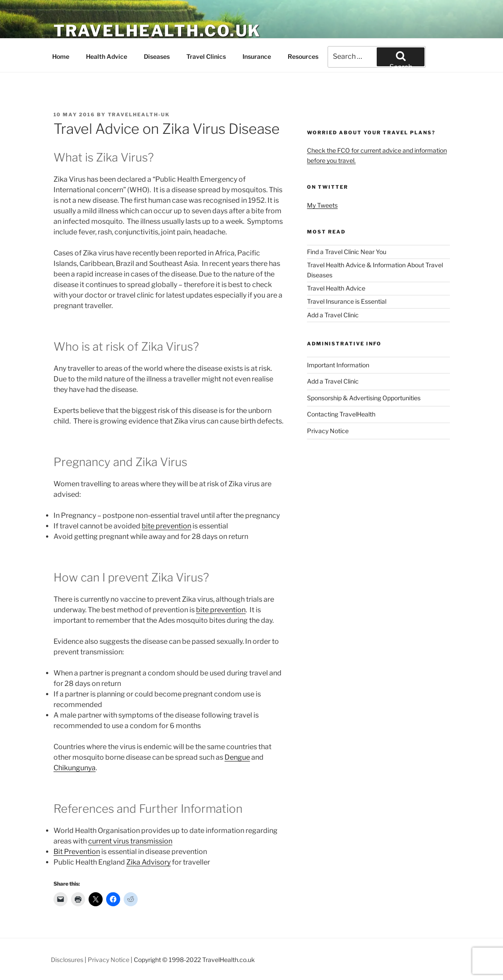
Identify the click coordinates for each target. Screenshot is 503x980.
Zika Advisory (148, 862)
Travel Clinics (206, 56)
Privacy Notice (328, 431)
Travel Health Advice (336, 288)
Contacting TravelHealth (341, 414)
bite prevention (166, 526)
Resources (303, 56)
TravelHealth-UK (139, 115)
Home (61, 56)
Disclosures (67, 960)
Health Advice (107, 56)
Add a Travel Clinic (333, 315)
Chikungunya (75, 768)
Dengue (237, 757)
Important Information (338, 365)
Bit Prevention (77, 852)
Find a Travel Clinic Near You (347, 252)
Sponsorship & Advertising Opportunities (364, 398)
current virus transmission (130, 841)
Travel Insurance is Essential (347, 301)
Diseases (157, 56)
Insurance (257, 56)
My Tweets (322, 205)
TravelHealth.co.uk (157, 31)
